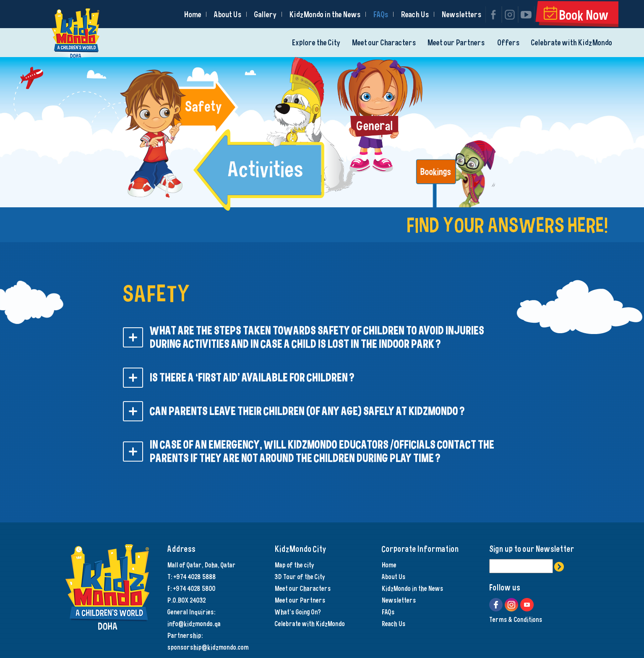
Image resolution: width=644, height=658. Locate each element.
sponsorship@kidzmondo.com (208, 647)
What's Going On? (298, 612)
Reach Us (415, 14)
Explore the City (316, 43)
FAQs (381, 14)
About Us (228, 14)
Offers (509, 43)
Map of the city (295, 565)
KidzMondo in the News (325, 14)
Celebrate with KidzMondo (572, 43)
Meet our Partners (456, 43)
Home (193, 14)
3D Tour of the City (300, 577)
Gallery (266, 14)
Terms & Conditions (516, 619)
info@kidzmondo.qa (194, 624)
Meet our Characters (384, 43)
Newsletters (462, 14)
